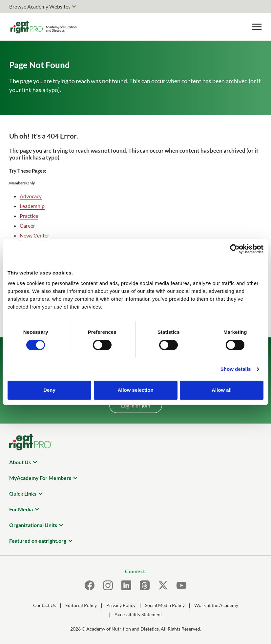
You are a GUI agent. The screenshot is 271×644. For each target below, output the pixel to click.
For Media (21, 509)
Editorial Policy (81, 605)
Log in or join (136, 405)
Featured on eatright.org (38, 541)
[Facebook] (90, 585)
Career (27, 226)
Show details (236, 369)
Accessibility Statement (138, 614)
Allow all (222, 390)
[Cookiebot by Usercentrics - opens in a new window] (235, 249)
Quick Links (23, 493)
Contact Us (44, 605)
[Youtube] (181, 585)
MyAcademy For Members (40, 478)
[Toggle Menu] (257, 27)
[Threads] (145, 585)
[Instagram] (108, 585)
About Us (20, 462)
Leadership (32, 206)
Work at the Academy (216, 605)
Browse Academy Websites (40, 6)
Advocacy (31, 196)
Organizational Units (33, 525)
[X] (163, 585)
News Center (34, 235)
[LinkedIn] (126, 585)
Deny (49, 390)
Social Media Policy (165, 605)
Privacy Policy (121, 605)
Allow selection (135, 390)
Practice (29, 216)
